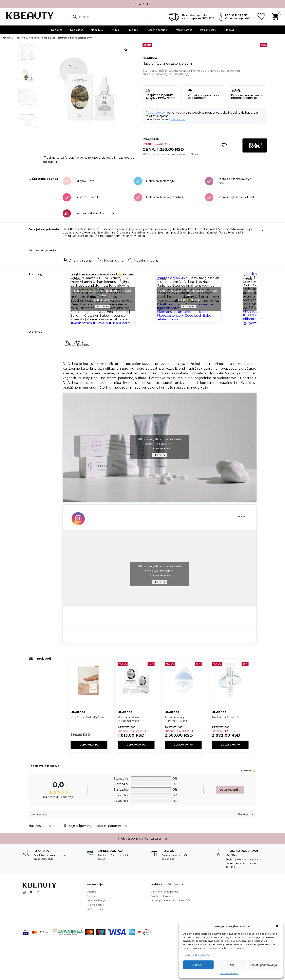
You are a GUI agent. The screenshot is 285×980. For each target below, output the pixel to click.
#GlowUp (100, 323)
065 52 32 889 (142, 4)
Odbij (231, 965)
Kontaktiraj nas (156, 838)
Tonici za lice (48, 38)
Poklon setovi (208, 30)
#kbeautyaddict (256, 319)
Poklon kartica (184, 30)
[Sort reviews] (245, 814)
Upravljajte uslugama (197, 955)
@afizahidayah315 (171, 278)
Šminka (115, 30)
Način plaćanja (95, 905)
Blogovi (229, 30)
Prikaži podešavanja (264, 965)
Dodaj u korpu (255, 145)
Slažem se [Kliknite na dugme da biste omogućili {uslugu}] (103, 306)
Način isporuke (95, 909)
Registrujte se (155, 113)
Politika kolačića (229, 973)
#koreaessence (169, 316)
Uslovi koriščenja (96, 900)
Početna (7, 38)
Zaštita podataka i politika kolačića (170, 900)
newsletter (178, 119)
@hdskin (250, 274)
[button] (277, 926)
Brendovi (133, 30)
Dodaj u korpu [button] (89, 745)
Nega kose (77, 30)
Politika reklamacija (162, 896)
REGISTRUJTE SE (236, 15)
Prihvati (198, 965)
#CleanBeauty (120, 323)
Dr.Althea (150, 58)
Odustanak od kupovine (164, 892)
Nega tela (97, 30)
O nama (91, 892)
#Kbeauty (251, 311)
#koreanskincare (170, 312)
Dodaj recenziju (230, 789)
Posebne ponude (157, 30)
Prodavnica (20, 38)
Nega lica (57, 30)
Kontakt (91, 896)
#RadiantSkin (81, 323)
